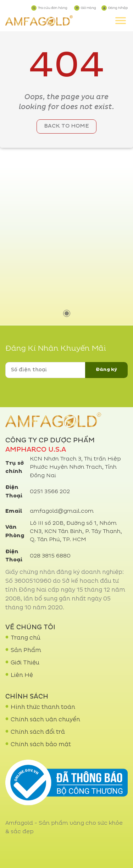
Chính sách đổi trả (38, 732)
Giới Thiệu (25, 663)
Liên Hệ (22, 675)
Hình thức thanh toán (43, 707)
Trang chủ (26, 638)
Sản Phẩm (26, 651)
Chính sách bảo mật (41, 745)
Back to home (66, 126)
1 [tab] (67, 313)
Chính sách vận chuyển (45, 720)
